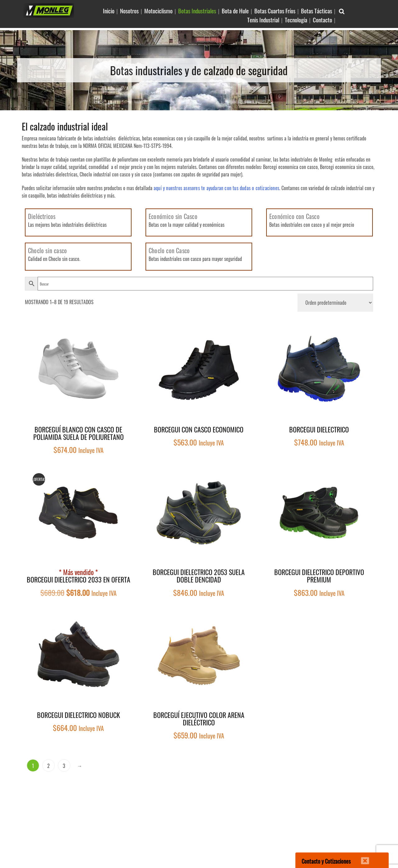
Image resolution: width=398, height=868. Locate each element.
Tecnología (296, 20)
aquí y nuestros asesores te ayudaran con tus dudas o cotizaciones (216, 188)
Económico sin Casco (173, 216)
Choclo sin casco (47, 250)
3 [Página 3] (64, 766)
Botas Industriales (197, 11)
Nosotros (129, 11)
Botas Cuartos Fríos (275, 11)
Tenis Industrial (263, 20)
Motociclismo (158, 11)
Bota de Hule (235, 11)
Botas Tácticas (317, 11)
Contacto (322, 20)
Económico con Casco (294, 216)
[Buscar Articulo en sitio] (342, 11)
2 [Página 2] (49, 766)
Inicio (109, 11)
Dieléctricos (42, 216)
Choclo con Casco (169, 250)
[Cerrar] (361, 857)
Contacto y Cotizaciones (326, 861)
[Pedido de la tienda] (335, 303)
